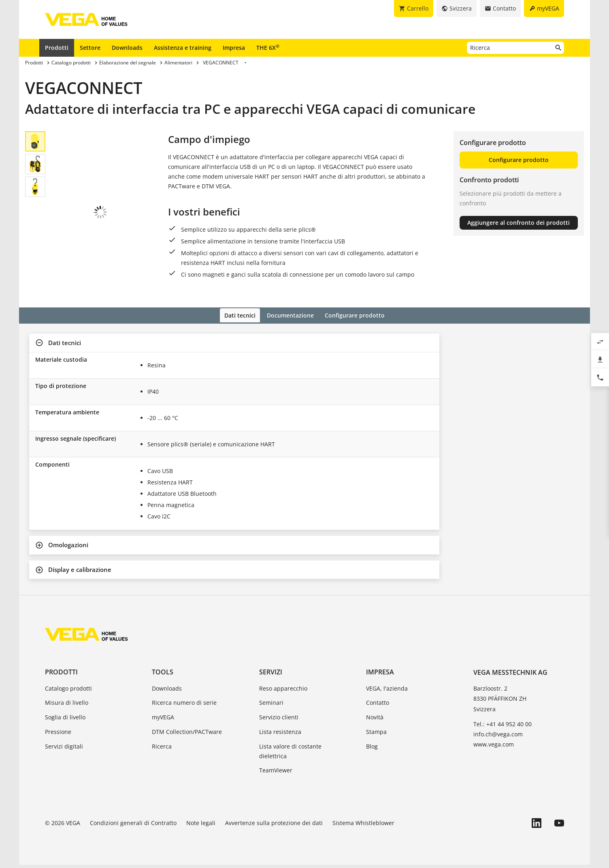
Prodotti (57, 48)
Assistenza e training (183, 48)
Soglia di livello (65, 720)
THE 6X (268, 47)
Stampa (376, 735)
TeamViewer (276, 773)
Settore (90, 48)
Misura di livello (67, 706)
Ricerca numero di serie (184, 706)
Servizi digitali (64, 750)
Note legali (201, 826)
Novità (375, 720)
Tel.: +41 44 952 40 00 (503, 727)
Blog (372, 750)
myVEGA (163, 720)
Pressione (58, 735)
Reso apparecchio (283, 691)
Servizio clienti (279, 720)
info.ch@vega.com (498, 737)
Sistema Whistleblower (363, 826)
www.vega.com (494, 748)
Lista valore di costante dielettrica (290, 754)
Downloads (127, 48)
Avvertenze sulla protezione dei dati (274, 826)
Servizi (271, 675)
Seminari (271, 706)
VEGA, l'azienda (387, 691)
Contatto (378, 706)
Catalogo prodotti (68, 691)
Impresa (234, 48)
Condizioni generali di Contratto (133, 826)
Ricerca (162, 750)
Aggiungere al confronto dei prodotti (519, 223)
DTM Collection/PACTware (187, 735)
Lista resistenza (280, 735)
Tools (163, 675)
